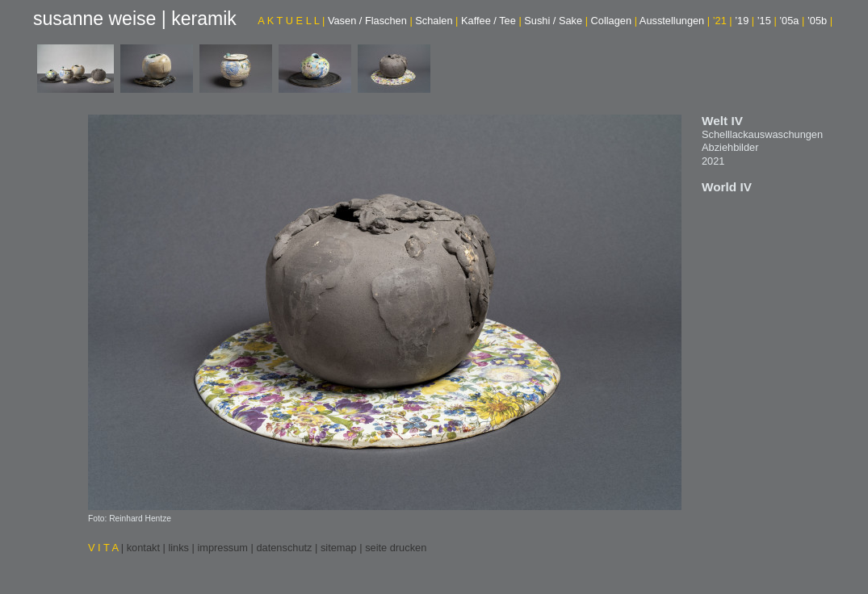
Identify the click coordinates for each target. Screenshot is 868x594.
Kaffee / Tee (491, 21)
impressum (222, 548)
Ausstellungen (675, 21)
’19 (744, 21)
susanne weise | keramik (135, 19)
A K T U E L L (291, 21)
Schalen (436, 21)
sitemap (339, 548)
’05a (792, 21)
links (178, 548)
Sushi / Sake (556, 21)
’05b (820, 21)
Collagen (614, 21)
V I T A (105, 548)
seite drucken (396, 548)
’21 (723, 21)
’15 (767, 21)
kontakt (143, 548)
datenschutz (284, 548)
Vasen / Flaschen (370, 21)
